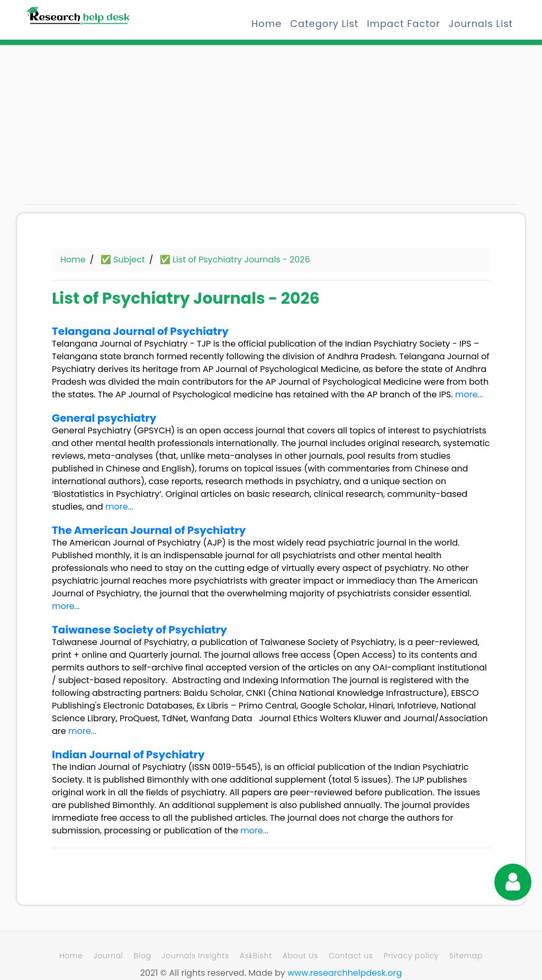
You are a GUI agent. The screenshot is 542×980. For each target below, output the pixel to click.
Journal (108, 956)
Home (267, 24)
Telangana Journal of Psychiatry (140, 331)
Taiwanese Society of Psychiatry (139, 630)
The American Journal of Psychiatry (149, 530)
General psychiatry (104, 418)
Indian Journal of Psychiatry (128, 755)
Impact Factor (403, 24)
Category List (324, 24)
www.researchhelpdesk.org (345, 973)
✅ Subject (123, 260)
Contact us (351, 956)
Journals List (481, 24)
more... (469, 394)
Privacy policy (411, 956)
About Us (300, 956)
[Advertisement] (102, 130)
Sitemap (466, 956)
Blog (143, 956)
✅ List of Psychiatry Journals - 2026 (235, 260)
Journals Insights (196, 956)
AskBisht (256, 956)
